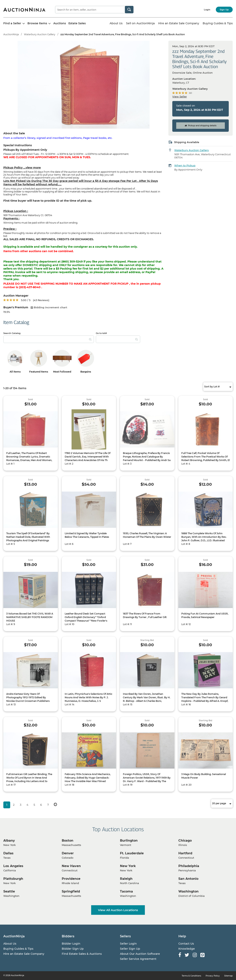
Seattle (9, 891)
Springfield (71, 891)
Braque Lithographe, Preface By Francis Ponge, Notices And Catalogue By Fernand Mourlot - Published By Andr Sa (147, 457)
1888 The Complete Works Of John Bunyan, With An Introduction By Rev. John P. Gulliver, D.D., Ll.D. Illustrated (204, 537)
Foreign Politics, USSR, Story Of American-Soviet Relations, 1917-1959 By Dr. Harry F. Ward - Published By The (147, 778)
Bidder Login (71, 944)
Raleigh (126, 879)
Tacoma (126, 891)
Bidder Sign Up (73, 949)
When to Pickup (185, 165)
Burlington (129, 841)
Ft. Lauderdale (132, 853)
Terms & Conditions (191, 976)
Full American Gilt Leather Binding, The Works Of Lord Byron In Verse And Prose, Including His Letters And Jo (29, 778)
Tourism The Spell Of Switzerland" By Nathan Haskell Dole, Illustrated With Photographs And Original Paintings (28, 537)
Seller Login (128, 944)
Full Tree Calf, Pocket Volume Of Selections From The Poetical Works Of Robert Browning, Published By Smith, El (206, 457)
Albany (9, 841)
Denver (68, 853)
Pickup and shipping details (201, 126)
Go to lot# (101, 333)
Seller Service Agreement (138, 959)
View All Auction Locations (118, 910)
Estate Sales (77, 23)
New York (128, 866)
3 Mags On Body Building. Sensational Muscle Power (204, 776)
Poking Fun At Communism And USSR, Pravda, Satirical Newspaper (205, 615)
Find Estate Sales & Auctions (82, 954)
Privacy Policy (213, 976)
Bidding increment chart (49, 307)
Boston (68, 841)
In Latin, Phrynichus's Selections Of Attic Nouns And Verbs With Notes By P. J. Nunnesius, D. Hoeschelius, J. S (88, 697)
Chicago (185, 841)
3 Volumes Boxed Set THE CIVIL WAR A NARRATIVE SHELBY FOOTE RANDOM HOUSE (30, 617)
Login (207, 10)
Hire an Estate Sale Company (179, 23)
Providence (71, 879)
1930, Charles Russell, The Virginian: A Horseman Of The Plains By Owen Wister (147, 535)
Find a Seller (14, 23)
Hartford (185, 853)
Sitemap (228, 976)
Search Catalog (12, 333)
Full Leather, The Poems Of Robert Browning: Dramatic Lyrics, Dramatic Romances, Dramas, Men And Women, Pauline (29, 458)
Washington (188, 891)
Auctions (60, 23)
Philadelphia (189, 866)
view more (33, 168)
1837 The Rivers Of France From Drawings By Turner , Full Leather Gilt (145, 615)
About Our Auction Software (140, 954)
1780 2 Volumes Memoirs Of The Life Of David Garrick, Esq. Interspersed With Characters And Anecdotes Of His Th (88, 457)
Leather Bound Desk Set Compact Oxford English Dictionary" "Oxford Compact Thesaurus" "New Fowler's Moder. (86, 619)
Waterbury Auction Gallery (40, 34)
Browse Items (39, 23)
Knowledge (187, 949)
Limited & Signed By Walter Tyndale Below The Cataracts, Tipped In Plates (87, 535)
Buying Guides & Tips (218, 23)
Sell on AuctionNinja (140, 23)
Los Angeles (13, 866)
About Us (116, 23)
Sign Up (224, 10)
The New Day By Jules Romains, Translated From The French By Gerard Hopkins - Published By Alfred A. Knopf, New (205, 699)
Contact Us (186, 944)
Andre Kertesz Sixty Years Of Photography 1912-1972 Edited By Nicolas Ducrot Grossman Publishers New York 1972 (28, 699)
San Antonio (188, 879)
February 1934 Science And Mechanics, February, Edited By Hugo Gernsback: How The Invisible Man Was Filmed (88, 778)
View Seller (180, 97)
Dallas (8, 853)
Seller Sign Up (130, 949)
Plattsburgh (13, 879)
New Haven (71, 866)
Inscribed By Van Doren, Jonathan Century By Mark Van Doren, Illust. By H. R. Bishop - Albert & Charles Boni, (147, 697)
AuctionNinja (11, 34)
